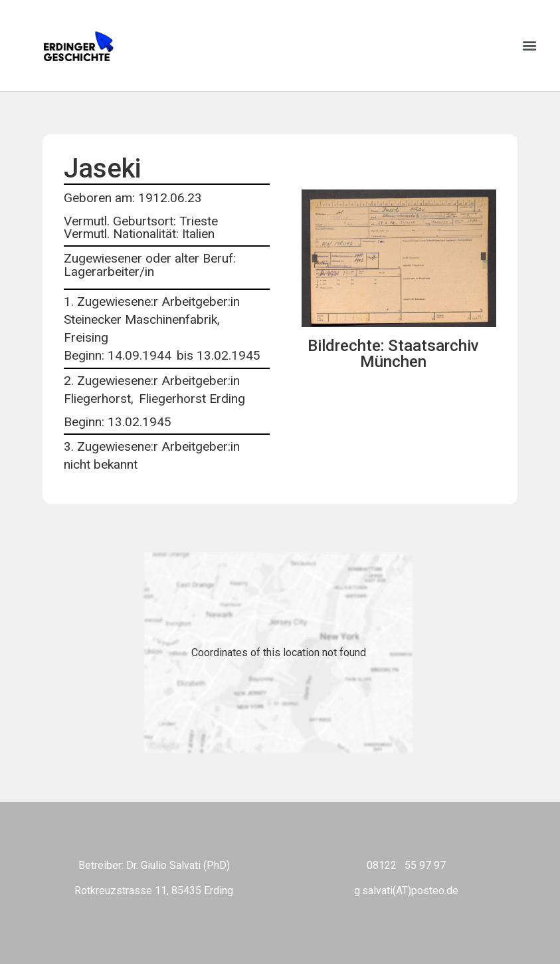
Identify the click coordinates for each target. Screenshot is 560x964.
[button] (529, 46)
